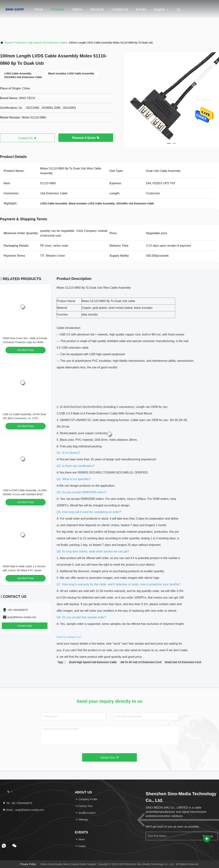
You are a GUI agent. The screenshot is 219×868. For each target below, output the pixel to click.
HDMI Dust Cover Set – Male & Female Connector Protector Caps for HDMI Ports (25, 342)
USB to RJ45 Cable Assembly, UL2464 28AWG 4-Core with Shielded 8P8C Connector (25, 494)
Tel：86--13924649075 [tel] (17, 803)
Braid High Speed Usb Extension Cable (93, 662)
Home (39, 9)
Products (58, 9)
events (141, 9)
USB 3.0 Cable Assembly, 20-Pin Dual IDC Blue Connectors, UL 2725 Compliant (24, 418)
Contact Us (120, 9)
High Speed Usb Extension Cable (47, 43)
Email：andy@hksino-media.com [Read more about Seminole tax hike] (23, 810)
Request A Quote (86, 138)
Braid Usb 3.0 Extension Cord (183, 662)
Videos (77, 9)
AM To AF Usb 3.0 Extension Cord (141, 662)
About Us (97, 9)
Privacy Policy (28, 864)
